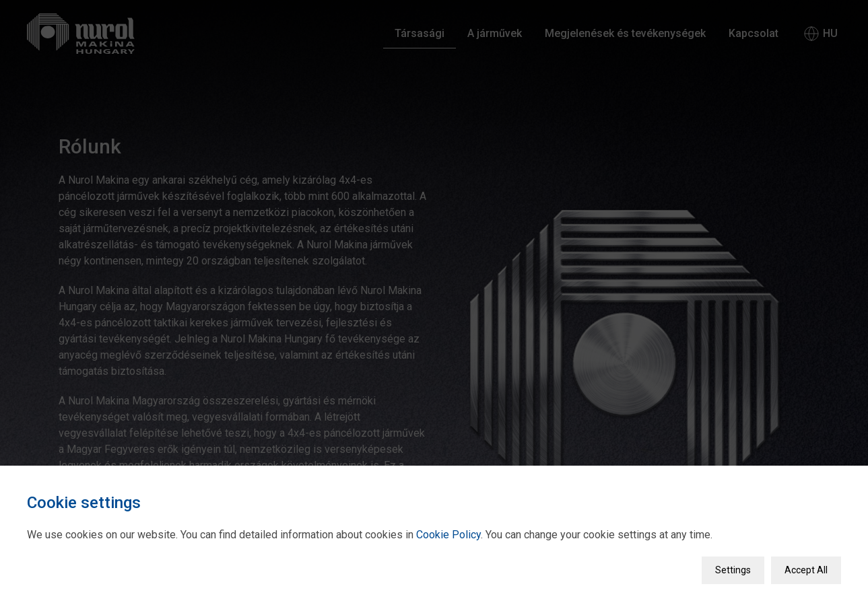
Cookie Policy (448, 533)
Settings (733, 568)
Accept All (806, 568)
